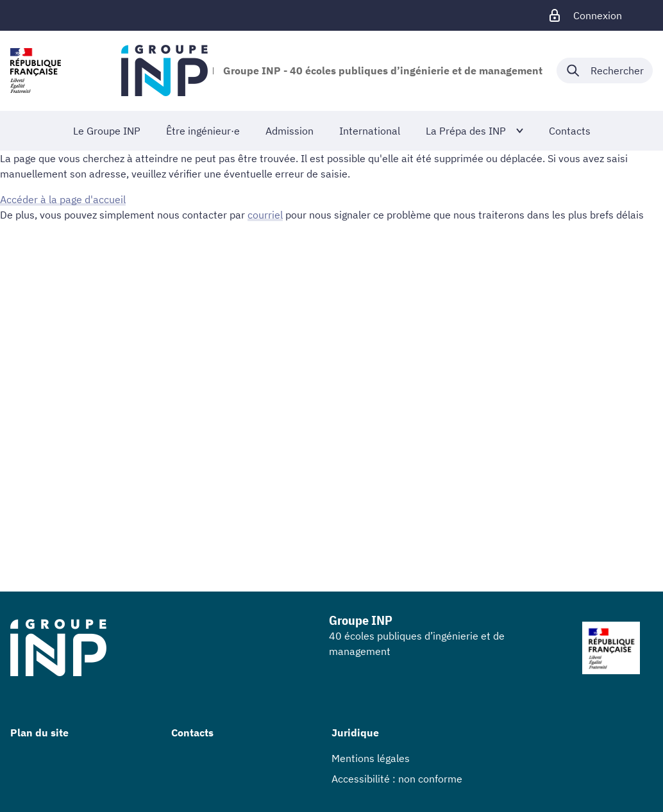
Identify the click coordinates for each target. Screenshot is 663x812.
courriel (265, 215)
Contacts (192, 733)
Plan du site (39, 733)
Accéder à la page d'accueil (63, 199)
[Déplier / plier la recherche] (605, 70)
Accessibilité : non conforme (397, 779)
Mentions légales (371, 758)
